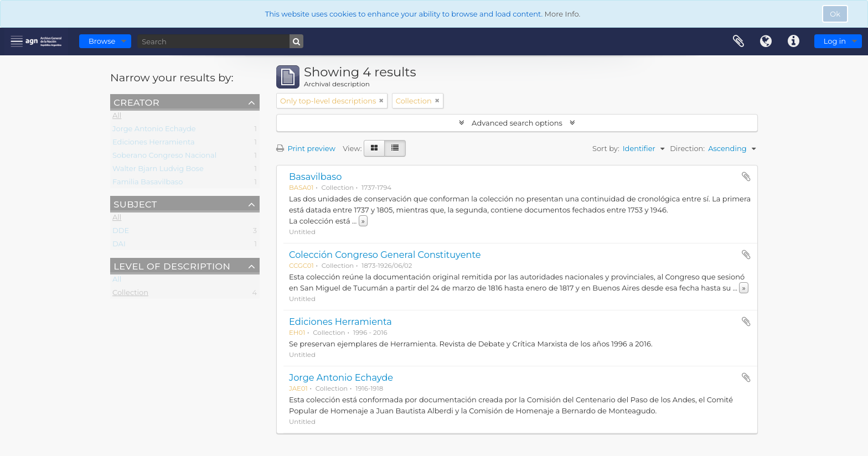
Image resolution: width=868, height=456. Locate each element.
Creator (136, 102)
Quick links (794, 42)
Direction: (687, 148)
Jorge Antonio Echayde (154, 131)
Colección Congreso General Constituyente (385, 255)
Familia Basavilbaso (148, 184)
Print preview (306, 148)
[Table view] (395, 148)
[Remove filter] (381, 101)
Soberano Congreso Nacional (164, 157)
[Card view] (374, 148)
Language (766, 42)
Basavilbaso (315, 177)
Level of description (172, 266)
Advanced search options (517, 123)
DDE (121, 232)
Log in (835, 41)
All (117, 117)
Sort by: (606, 148)
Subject (135, 204)
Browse (102, 41)
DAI (119, 246)
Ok (835, 14)
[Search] (220, 41)
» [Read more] (363, 221)
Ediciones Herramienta (154, 144)
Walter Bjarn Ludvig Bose (158, 170)
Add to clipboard (746, 177)
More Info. (563, 14)
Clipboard (738, 42)
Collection (130, 294)
